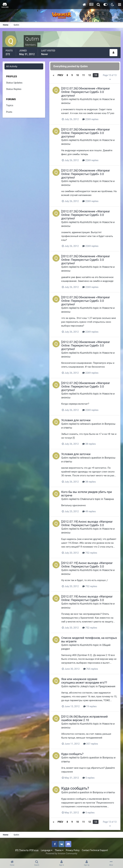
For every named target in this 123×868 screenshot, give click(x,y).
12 (90, 75)
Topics (10, 105)
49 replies (89, 511)
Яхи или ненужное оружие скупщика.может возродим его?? (84, 681)
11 (84, 75)
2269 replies (90, 119)
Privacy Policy (73, 850)
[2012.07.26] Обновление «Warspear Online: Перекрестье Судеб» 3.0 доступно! (86, 92)
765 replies (91, 669)
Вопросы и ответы (104, 792)
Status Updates (14, 83)
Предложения (107, 686)
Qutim (65, 99)
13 (96, 75)
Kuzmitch (86, 99)
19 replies (90, 706)
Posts (9, 112)
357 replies (91, 744)
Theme (59, 850)
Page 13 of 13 (110, 77)
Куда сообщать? (72, 754)
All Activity (12, 66)
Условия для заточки (76, 420)
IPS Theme (20, 850)
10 (78, 75)
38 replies (89, 444)
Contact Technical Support (95, 850)
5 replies (89, 778)
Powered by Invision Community (61, 853)
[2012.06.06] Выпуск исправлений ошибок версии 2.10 (85, 718)
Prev (60, 75)
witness (85, 424)
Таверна (109, 499)
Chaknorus (86, 499)
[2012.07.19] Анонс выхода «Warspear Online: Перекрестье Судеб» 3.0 (87, 523)
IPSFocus (34, 850)
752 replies (90, 553)
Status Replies (14, 89)
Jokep (84, 686)
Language (47, 850)
